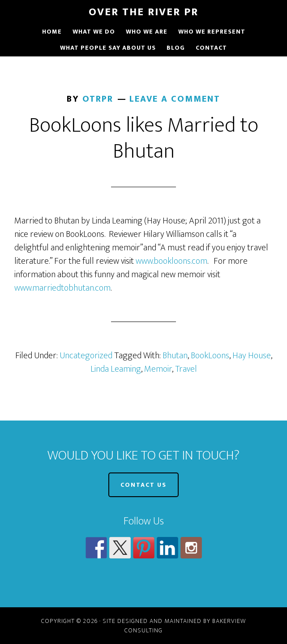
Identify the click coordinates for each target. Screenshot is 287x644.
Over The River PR (143, 12)
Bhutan (175, 356)
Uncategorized (86, 356)
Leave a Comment (175, 99)
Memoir (158, 369)
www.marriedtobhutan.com (62, 288)
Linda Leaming (116, 369)
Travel (186, 369)
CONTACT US (143, 485)
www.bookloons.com (171, 261)
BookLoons (210, 356)
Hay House (252, 356)
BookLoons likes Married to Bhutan (144, 138)
